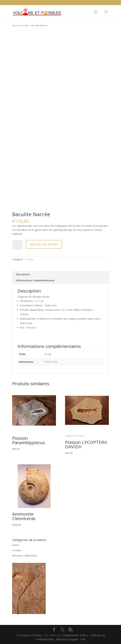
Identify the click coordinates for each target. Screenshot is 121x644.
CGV (83, 639)
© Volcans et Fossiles (29, 635)
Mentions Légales (67, 639)
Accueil (16, 25)
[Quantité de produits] (17, 245)
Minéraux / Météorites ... (26, 556)
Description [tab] (23, 274)
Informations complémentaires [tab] (35, 280)
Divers (16, 545)
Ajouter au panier (44, 244)
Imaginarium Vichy (74, 635)
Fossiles (25, 25)
